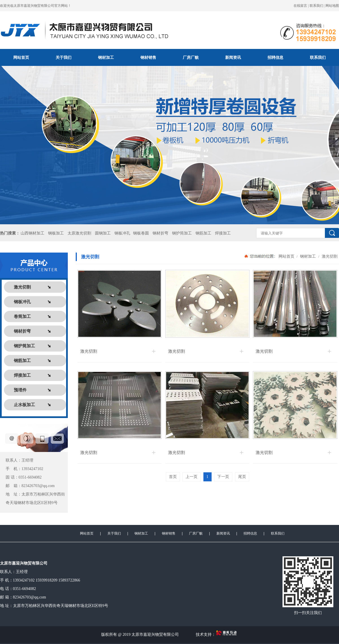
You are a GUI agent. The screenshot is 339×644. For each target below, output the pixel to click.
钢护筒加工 (182, 233)
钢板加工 (56, 233)
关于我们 (64, 57)
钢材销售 (148, 57)
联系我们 (316, 6)
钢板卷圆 (141, 233)
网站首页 (21, 57)
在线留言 (300, 6)
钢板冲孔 (122, 233)
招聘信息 (275, 57)
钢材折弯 (160, 233)
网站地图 (332, 6)
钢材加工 (106, 57)
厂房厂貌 (191, 57)
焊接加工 (223, 233)
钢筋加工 (203, 233)
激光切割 (329, 256)
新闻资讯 (233, 57)
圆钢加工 (103, 233)
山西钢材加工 (32, 233)
